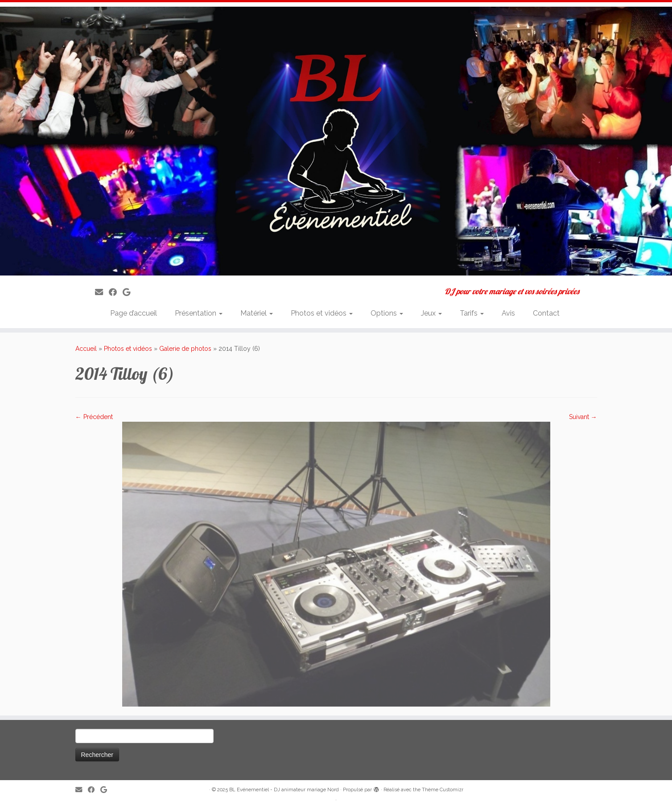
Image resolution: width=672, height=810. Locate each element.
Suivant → (583, 417)
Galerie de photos (185, 349)
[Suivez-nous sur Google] (129, 292)
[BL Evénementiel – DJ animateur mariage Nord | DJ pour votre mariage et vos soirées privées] (336, 141)
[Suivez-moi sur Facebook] (116, 292)
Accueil (86, 349)
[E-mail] (102, 292)
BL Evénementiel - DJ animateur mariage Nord (284, 790)
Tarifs (472, 313)
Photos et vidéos (322, 313)
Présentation (199, 313)
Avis (508, 313)
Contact (546, 313)
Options (387, 313)
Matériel (257, 313)
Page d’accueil (134, 313)
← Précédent (94, 417)
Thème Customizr (443, 790)
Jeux (431, 313)
